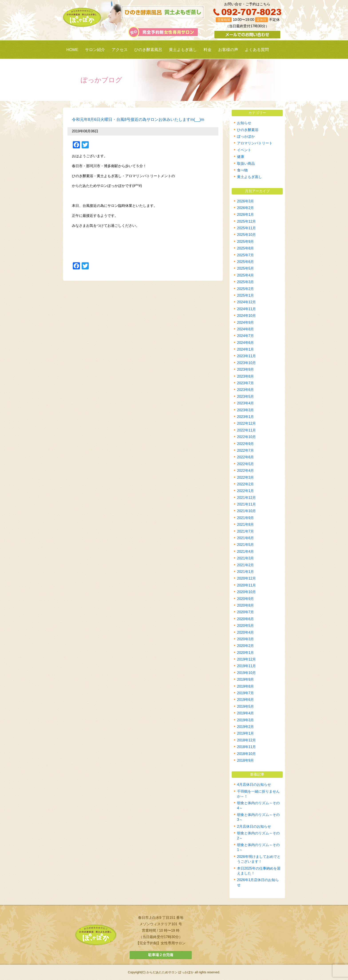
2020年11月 (246, 585)
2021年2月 (246, 565)
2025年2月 (246, 289)
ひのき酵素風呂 (148, 50)
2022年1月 (246, 491)
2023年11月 (246, 356)
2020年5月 (246, 626)
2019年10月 (246, 673)
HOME (72, 50)
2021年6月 (246, 538)
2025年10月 (246, 235)
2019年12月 (246, 659)
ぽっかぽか (246, 136)
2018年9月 (246, 760)
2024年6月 (246, 343)
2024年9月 (246, 322)
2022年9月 (246, 444)
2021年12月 (246, 498)
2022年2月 (246, 484)
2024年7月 (246, 336)
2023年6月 (246, 390)
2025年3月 (246, 282)
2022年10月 (246, 437)
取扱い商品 (246, 164)
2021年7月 (246, 531)
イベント (244, 150)
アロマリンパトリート (255, 143)
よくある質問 (257, 50)
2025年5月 (246, 268)
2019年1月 (246, 733)
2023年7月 (246, 383)
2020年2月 (246, 646)
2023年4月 (246, 403)
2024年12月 (246, 302)
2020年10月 (246, 592)
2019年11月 (246, 666)
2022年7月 (246, 450)
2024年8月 (246, 329)
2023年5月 (246, 397)
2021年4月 (246, 552)
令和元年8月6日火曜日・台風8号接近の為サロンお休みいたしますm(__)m (138, 120)
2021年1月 (246, 572)
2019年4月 (246, 713)
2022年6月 (246, 457)
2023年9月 (246, 369)
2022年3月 (246, 477)
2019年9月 (246, 679)
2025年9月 (246, 242)
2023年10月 (246, 363)
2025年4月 (246, 275)
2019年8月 (246, 686)
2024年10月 (246, 316)
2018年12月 (246, 740)
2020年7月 (246, 612)
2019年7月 (246, 693)
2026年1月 (246, 215)
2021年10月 (246, 511)
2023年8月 (246, 376)
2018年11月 (246, 747)
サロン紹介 (95, 50)
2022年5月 (246, 464)
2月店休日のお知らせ (254, 826)
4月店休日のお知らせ (254, 785)
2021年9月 (246, 518)
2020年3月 (246, 639)
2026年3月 (246, 201)
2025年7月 (246, 255)
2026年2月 (246, 208)
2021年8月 (246, 524)
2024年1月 (246, 349)
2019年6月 (246, 700)
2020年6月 (246, 619)
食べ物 (242, 170)
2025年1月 (246, 295)
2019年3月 (246, 720)
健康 (241, 157)
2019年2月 (246, 727)
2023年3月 (246, 410)
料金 (208, 50)
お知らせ (244, 123)
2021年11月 (246, 504)
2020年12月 (246, 578)
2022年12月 (246, 423)
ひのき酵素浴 (248, 130)
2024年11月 (246, 309)
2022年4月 (246, 471)
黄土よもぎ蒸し (183, 50)
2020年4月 (246, 632)
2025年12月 (246, 221)
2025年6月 (246, 262)
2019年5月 (246, 707)
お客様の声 (228, 50)
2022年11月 (246, 430)
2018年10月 (246, 754)
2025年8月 (246, 248)
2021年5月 (246, 545)
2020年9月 (246, 599)
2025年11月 (246, 228)
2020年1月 (246, 653)
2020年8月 (246, 605)
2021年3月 (246, 558)
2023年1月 (246, 417)
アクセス (120, 50)
